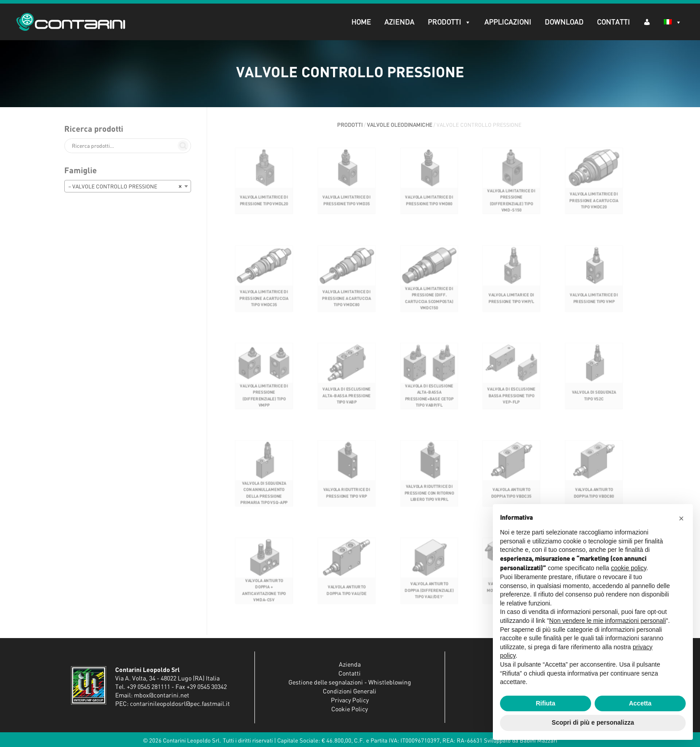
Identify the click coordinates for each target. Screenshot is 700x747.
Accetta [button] (640, 703)
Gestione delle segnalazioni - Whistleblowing (350, 683)
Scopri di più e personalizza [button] (593, 722)
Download (562, 22)
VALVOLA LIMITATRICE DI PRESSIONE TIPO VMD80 (429, 209)
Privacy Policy (350, 701)
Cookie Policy (350, 709)
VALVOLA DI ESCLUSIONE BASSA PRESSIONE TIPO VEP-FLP (512, 402)
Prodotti (448, 22)
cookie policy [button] (629, 568)
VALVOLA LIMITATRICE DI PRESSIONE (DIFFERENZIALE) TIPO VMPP (264, 402)
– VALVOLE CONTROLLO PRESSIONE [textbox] (125, 187)
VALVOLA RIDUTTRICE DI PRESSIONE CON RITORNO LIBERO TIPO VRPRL (429, 500)
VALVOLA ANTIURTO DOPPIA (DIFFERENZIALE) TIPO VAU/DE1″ (429, 597)
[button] (681, 518)
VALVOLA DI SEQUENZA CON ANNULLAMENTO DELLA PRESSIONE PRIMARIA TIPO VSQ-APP (264, 499)
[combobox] (128, 186)
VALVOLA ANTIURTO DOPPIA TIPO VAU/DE (347, 597)
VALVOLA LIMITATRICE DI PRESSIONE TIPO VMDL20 (264, 209)
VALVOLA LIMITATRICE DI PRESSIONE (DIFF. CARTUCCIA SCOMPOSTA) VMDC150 (429, 307)
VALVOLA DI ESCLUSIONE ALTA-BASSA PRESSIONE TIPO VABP (346, 402)
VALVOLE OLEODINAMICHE (400, 125)
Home (359, 22)
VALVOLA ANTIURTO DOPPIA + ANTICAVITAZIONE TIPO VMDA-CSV (264, 597)
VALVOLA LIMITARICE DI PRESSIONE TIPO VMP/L (511, 307)
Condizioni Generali (350, 692)
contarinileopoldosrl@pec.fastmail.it (180, 704)
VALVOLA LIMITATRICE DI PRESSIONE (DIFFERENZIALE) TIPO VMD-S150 (512, 209)
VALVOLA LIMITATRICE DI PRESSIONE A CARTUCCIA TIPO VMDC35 (264, 307)
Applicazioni (506, 22)
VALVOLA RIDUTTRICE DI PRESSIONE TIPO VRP (346, 499)
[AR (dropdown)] (645, 22)
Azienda (398, 22)
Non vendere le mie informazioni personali (607, 621)
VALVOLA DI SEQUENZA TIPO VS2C (594, 402)
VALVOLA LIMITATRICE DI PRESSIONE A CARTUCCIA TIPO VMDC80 (347, 307)
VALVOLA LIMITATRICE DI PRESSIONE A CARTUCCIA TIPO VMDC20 (594, 209)
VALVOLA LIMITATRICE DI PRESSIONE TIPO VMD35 (346, 209)
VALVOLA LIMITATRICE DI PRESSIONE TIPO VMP (594, 307)
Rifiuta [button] (546, 703)
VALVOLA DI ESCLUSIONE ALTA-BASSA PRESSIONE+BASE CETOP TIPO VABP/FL (429, 402)
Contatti (612, 22)
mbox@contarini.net (162, 696)
